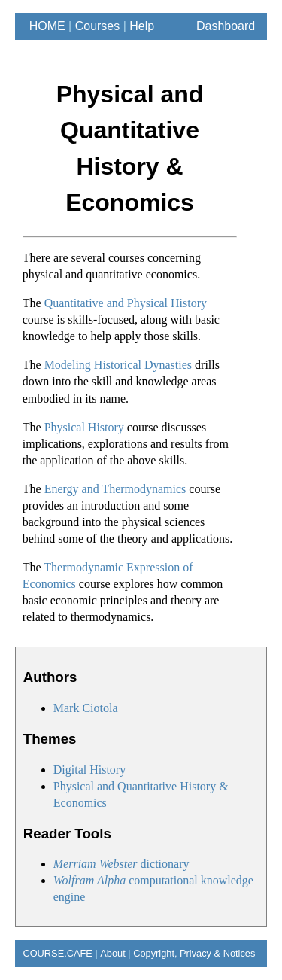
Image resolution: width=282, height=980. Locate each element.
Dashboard (226, 26)
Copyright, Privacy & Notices (194, 953)
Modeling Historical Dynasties (118, 365)
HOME (44, 26)
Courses (98, 26)
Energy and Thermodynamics (115, 489)
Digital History (89, 770)
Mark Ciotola (86, 708)
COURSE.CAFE (54, 953)
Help (142, 26)
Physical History (84, 427)
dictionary (121, 864)
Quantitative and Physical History (126, 303)
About (112, 953)
